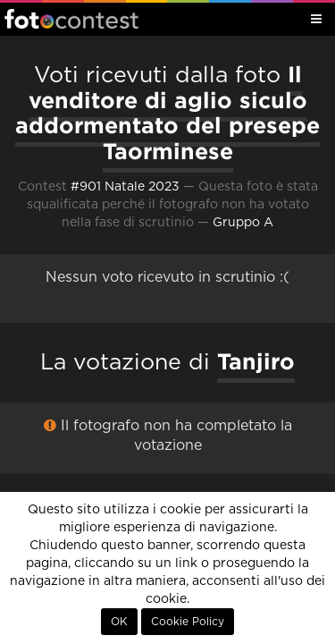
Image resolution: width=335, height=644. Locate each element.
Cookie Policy (188, 622)
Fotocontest (71, 19)
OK (119, 622)
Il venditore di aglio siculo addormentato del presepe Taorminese (167, 113)
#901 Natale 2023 (125, 187)
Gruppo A (243, 223)
